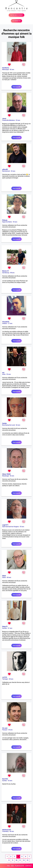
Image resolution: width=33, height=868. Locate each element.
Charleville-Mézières (8, 120)
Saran (4, 577)
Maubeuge (5, 476)
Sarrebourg (6, 273)
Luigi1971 (5, 525)
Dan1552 (5, 779)
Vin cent (5, 728)
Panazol (5, 730)
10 (16, 860)
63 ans (10, 781)
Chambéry (5, 831)
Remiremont (6, 171)
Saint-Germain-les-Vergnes (11, 527)
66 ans (18, 425)
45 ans (15, 222)
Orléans (5, 323)
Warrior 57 (5, 271)
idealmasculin (7, 830)
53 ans (18, 120)
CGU (12, 866)
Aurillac (5, 628)
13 (27, 860)
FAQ (8, 866)
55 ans (22, 527)
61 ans (10, 628)
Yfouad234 (6, 322)
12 (24, 860)
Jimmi (4, 119)
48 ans (12, 273)
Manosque (5, 69)
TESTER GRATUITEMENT (16, 15)
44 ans (10, 730)
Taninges (5, 679)
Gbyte (4, 576)
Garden (4, 423)
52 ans (13, 171)
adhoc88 (5, 169)
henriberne (6, 68)
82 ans (12, 69)
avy (3, 373)
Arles (4, 374)
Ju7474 (5, 677)
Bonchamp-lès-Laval (9, 425)
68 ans (9, 577)
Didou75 (5, 627)
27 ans (10, 323)
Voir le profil (16, 87)
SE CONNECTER (16, 21)
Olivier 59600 (6, 474)
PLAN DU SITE (20, 866)
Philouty (5, 220)
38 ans (11, 679)
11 (20, 860)
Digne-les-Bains (7, 222)
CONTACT (29, 866)
